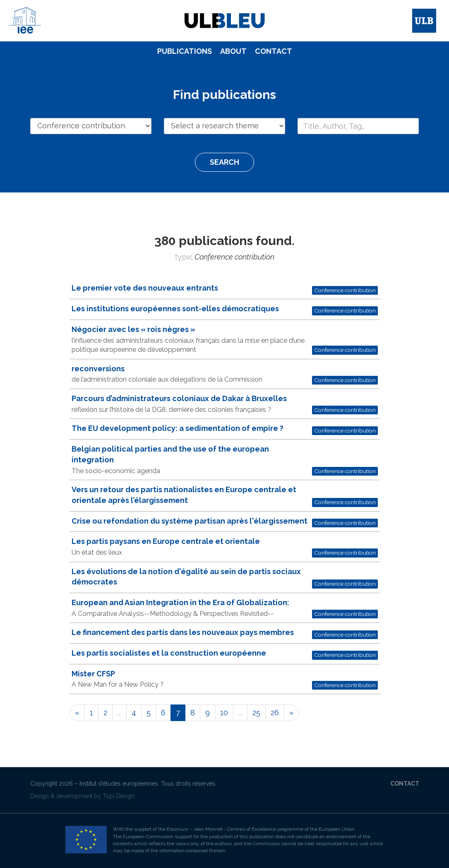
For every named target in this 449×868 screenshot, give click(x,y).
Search (224, 162)
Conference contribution (345, 290)
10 (224, 713)
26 (275, 713)
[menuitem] (185, 51)
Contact (274, 51)
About (233, 51)
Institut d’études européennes (119, 784)
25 (256, 713)
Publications (185, 51)
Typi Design (119, 796)
